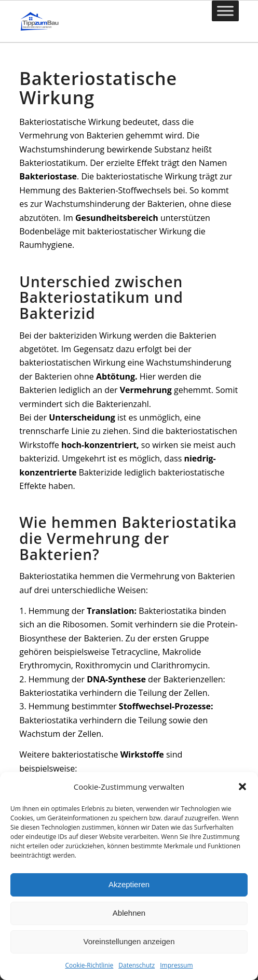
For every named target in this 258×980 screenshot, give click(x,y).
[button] (242, 787)
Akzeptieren (129, 884)
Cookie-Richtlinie (89, 965)
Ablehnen (129, 913)
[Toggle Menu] (225, 11)
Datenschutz (137, 965)
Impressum (176, 965)
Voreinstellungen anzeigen (129, 941)
